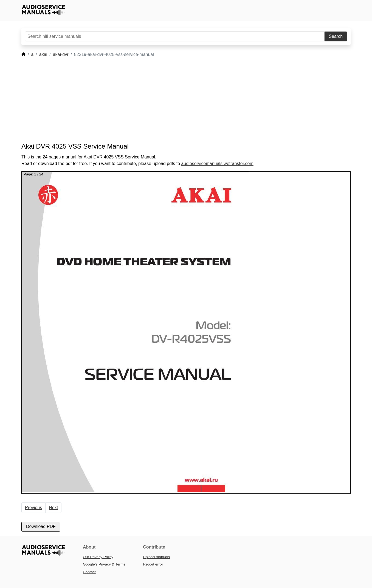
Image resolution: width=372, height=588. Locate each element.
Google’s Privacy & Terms (104, 564)
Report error (153, 564)
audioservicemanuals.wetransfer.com (217, 164)
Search (336, 36)
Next (53, 508)
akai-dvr (61, 54)
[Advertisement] (178, 100)
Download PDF (41, 526)
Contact (89, 572)
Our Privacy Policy (98, 557)
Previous (33, 508)
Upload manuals (156, 557)
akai (43, 54)
